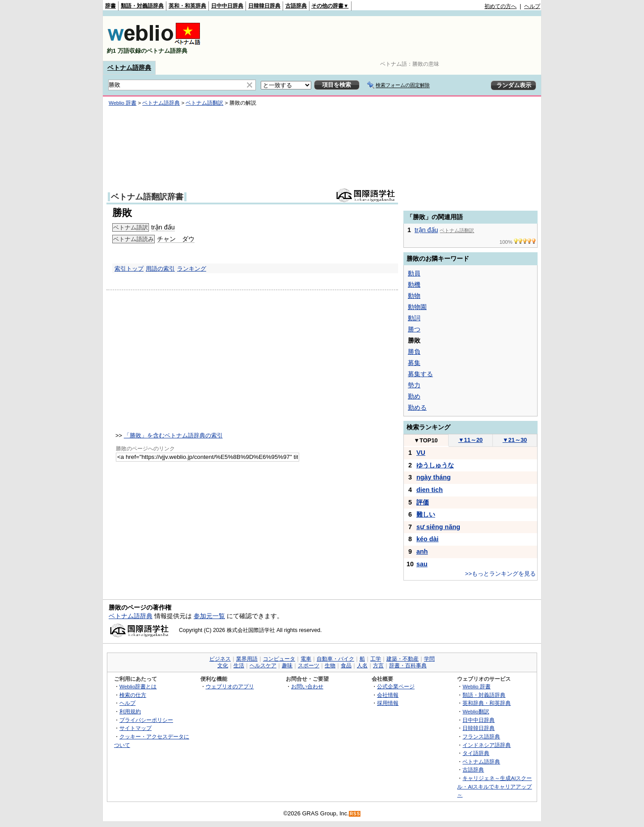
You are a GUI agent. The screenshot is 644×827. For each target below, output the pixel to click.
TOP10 (426, 440)
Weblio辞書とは (138, 686)
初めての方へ (500, 6)
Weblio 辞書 (123, 103)
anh (422, 551)
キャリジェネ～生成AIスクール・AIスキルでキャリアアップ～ (494, 786)
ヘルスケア (263, 666)
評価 (423, 502)
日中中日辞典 (227, 6)
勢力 (414, 385)
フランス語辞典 (481, 736)
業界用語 (247, 659)
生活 (239, 666)
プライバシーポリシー (146, 720)
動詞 (414, 318)
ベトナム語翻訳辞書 (147, 197)
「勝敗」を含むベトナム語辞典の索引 (173, 435)
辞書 (110, 6)
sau (422, 564)
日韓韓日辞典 (264, 6)
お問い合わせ (307, 686)
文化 (223, 666)
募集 (414, 363)
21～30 (515, 440)
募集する (420, 374)
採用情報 (388, 703)
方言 (378, 666)
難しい (426, 514)
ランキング (192, 269)
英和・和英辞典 (187, 6)
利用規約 (130, 711)
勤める (417, 407)
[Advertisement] (377, 38)
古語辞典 (296, 6)
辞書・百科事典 (408, 666)
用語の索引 (160, 269)
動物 (414, 296)
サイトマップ (136, 728)
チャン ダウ (176, 239)
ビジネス (220, 659)
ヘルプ (532, 6)
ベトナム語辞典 (129, 68)
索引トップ (129, 269)
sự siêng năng (438, 527)
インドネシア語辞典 (487, 745)
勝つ (414, 329)
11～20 (471, 440)
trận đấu (163, 227)
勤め (414, 396)
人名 (362, 666)
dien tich (430, 490)
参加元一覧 (209, 616)
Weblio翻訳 (476, 711)
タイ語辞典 (476, 753)
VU (421, 453)
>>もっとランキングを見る (500, 574)
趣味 (287, 666)
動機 (414, 284)
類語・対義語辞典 (142, 6)
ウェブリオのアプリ (230, 686)
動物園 (417, 307)
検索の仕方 (133, 695)
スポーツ (309, 666)
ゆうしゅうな (435, 465)
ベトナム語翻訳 (204, 103)
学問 (429, 659)
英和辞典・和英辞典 (487, 703)
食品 (346, 666)
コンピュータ (279, 659)
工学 (376, 659)
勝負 (414, 352)
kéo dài (428, 539)
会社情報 (388, 695)
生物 (330, 666)
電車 (306, 659)
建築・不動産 (402, 659)
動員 (414, 273)
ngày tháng (434, 477)
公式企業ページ (396, 686)
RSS (355, 814)
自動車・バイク (335, 659)
